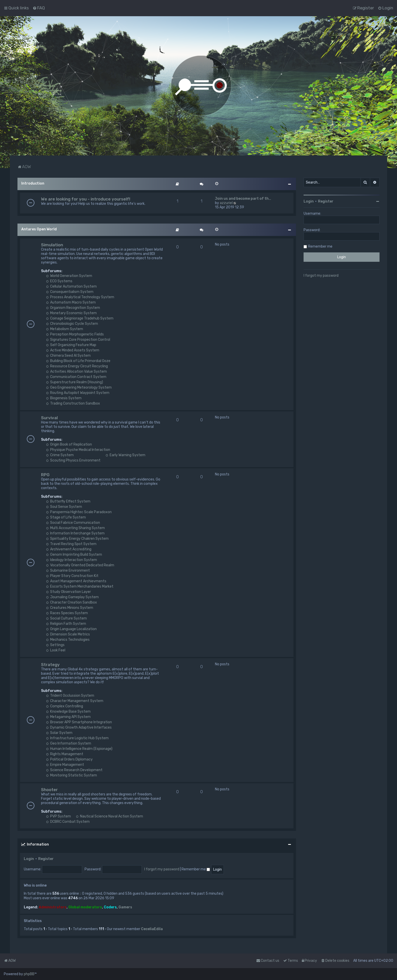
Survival (49, 418)
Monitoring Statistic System (72, 775)
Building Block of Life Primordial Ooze (78, 361)
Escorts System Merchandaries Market (80, 586)
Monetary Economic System (71, 313)
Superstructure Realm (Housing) (75, 382)
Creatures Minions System (70, 608)
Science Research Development (74, 770)
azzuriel (226, 203)
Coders (110, 907)
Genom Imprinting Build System (74, 555)
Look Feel (56, 650)
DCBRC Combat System (68, 822)
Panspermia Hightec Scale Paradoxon (79, 512)
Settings (55, 645)
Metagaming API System (68, 717)
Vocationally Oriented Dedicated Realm (80, 565)
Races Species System (67, 613)
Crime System (60, 455)
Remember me (196, 869)
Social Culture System (66, 618)
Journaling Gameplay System (72, 597)
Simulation (52, 245)
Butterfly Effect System (68, 501)
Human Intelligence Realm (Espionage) (79, 749)
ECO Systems (59, 281)
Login (29, 859)
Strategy (50, 665)
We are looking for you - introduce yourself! (86, 199)
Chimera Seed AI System (68, 356)
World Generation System (69, 276)
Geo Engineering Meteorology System (79, 387)
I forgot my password (162, 869)
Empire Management (65, 765)
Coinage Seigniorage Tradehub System (80, 318)
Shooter (49, 790)
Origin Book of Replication (69, 444)
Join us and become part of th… (243, 199)
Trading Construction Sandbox (73, 403)
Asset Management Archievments (76, 581)
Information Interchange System (75, 533)
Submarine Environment (68, 571)
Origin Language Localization (71, 629)
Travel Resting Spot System (71, 544)
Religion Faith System (66, 624)
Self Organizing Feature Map (71, 345)
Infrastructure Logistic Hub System (77, 738)
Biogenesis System (64, 398)
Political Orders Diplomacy (69, 759)
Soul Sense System (64, 507)
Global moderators (85, 907)
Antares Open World (39, 229)
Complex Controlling (65, 706)
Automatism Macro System (71, 302)
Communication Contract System (76, 377)
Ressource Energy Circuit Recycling (77, 366)
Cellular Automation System (71, 286)
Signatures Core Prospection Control (78, 340)
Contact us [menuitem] (268, 961)
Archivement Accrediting (69, 549)
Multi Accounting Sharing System (75, 528)
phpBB (29, 974)
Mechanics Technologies (68, 640)
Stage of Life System (66, 517)
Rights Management (65, 754)
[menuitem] (39, 8)
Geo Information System (69, 743)
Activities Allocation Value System (76, 372)
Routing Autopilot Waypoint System (78, 393)
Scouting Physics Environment (73, 460)
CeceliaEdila (152, 929)
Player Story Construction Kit (72, 576)
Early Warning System (125, 455)
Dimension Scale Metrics (68, 634)
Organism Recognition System (73, 308)
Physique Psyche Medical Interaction (78, 450)
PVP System (58, 816)
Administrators (53, 907)
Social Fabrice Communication (73, 523)
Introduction (33, 183)
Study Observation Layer (68, 592)
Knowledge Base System (68, 712)
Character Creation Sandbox (72, 602)
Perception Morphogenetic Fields (75, 334)
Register (46, 859)
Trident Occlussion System (70, 696)
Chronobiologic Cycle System (72, 324)
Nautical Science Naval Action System (110, 816)
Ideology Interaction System (72, 560)
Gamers (125, 907)
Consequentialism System (70, 292)
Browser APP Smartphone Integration (79, 722)
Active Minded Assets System (73, 350)
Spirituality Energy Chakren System (77, 539)
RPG (45, 475)
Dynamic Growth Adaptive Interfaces (79, 727)
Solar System (59, 733)
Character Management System (75, 701)
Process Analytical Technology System (80, 297)
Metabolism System (65, 329)
